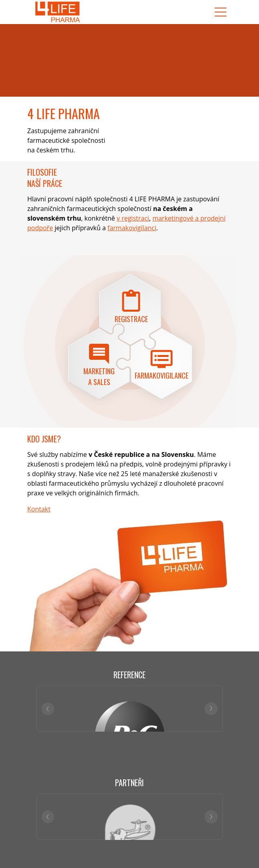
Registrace (131, 319)
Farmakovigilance (162, 375)
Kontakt (39, 509)
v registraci (133, 218)
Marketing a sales (99, 376)
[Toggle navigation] (221, 12)
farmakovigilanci (132, 228)
